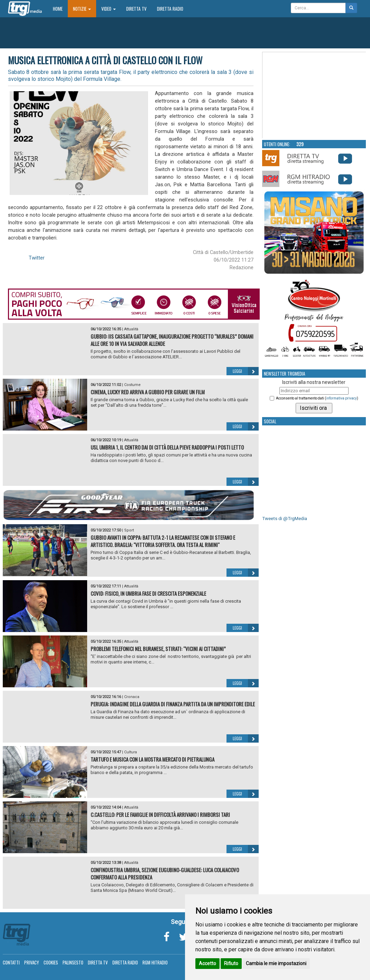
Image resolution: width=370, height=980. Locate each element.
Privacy (32, 962)
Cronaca (132, 697)
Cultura (131, 752)
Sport (129, 530)
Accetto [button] (207, 963)
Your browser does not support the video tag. (314, 95)
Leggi (246, 371)
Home (60, 8)
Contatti (11, 962)
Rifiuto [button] (231, 963)
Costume (132, 385)
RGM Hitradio (155, 962)
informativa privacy (341, 398)
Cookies (51, 962)
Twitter (37, 258)
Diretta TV (136, 9)
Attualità (131, 329)
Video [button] (109, 9)
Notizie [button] (82, 9)
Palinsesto (73, 962)
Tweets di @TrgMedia (285, 519)
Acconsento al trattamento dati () (317, 398)
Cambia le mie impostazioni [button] (276, 963)
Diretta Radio (170, 9)
